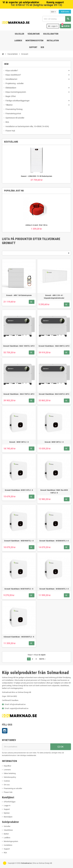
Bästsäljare (8, 817)
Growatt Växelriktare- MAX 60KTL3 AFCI (54, 394)
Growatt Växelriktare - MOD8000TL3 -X (54, 541)
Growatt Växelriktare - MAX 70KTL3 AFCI (19, 394)
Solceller (7, 826)
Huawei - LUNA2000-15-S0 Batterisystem (37, 176)
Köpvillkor (7, 766)
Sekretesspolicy (10, 777)
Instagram (5, 731)
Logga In (7, 805)
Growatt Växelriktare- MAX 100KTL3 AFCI (19, 346)
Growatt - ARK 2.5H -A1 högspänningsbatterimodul (54, 297)
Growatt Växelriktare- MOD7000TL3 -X (19, 589)
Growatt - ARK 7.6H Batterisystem (19, 295)
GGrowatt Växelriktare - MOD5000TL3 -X (19, 637)
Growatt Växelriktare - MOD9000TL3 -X (19, 541)
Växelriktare (8, 830)
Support (7, 809)
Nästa (43, 659)
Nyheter (7, 813)
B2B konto (65, 12)
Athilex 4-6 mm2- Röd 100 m (36, 225)
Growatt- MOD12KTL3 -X (54, 442)
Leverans (7, 770)
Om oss (7, 785)
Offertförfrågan (10, 802)
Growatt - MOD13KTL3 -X (19, 442)
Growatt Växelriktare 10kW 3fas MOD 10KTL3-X (54, 491)
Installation (8, 845)
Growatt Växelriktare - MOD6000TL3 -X (54, 589)
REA (5, 853)
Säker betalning (10, 773)
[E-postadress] (26, 747)
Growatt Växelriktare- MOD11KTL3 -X (19, 490)
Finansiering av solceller (13, 788)
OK (61, 747)
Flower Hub (8, 792)
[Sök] (57, 19)
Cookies (7, 781)
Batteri (6, 834)
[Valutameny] (53, 12)
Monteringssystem (11, 841)
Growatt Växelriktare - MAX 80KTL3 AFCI (54, 346)
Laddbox (7, 838)
